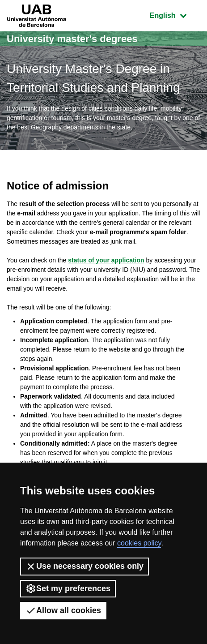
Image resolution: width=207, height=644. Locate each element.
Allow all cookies (63, 610)
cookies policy (139, 543)
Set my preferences (68, 588)
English (175, 15)
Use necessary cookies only (84, 567)
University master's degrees (72, 39)
